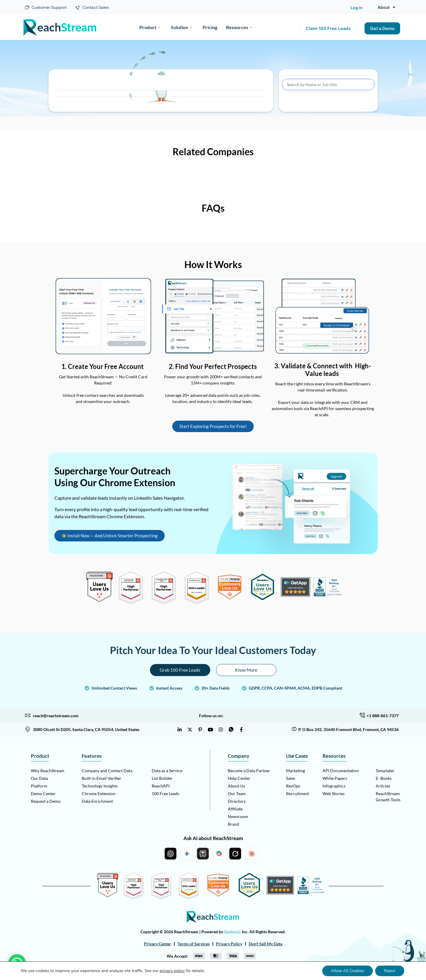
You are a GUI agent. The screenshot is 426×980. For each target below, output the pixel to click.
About (386, 7)
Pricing (210, 27)
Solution (181, 27)
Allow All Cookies (348, 971)
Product (150, 27)
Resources (239, 27)
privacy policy (172, 971)
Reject (390, 971)
